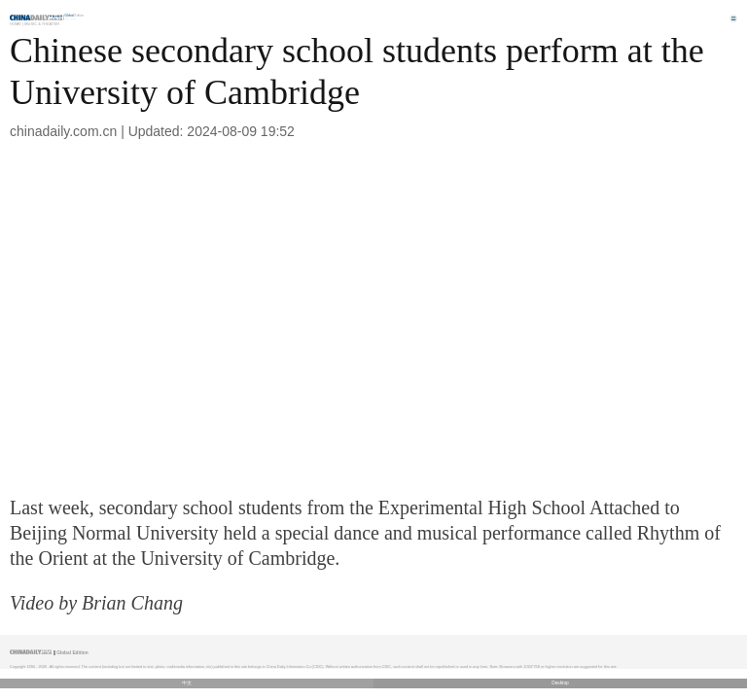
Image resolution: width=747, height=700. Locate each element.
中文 (187, 683)
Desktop (560, 683)
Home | (17, 24)
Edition (75, 16)
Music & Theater (42, 24)
